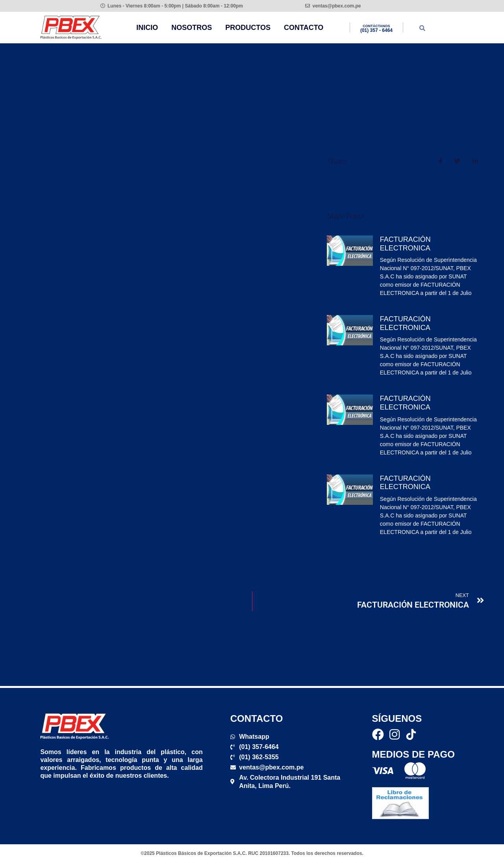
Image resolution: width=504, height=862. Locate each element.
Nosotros (192, 28)
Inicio (147, 28)
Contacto (304, 28)
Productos (248, 28)
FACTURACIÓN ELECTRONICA (405, 244)
